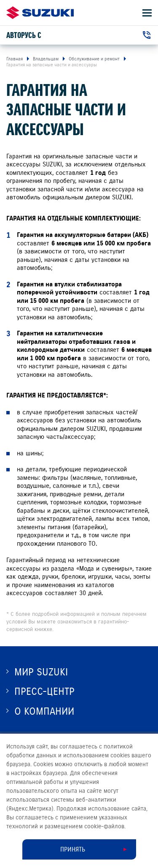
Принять (73, 849)
